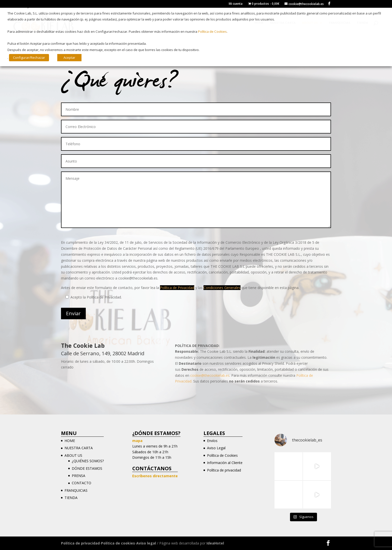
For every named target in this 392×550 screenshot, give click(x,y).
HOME (70, 441)
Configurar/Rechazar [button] (29, 57)
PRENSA (78, 476)
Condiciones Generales (222, 288)
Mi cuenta (236, 4)
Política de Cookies (222, 455)
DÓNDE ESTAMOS (87, 468)
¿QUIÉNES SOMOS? (88, 461)
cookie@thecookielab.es (210, 375)
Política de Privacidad (177, 288)
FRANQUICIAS (76, 490)
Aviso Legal (216, 448)
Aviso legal (146, 543)
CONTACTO (81, 483)
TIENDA (71, 498)
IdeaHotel (215, 543)
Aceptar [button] (69, 57)
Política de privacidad (224, 470)
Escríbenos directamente (155, 476)
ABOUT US (73, 455)
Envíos (212, 441)
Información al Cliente (225, 463)
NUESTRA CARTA (79, 448)
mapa (137, 441)
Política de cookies (118, 543)
